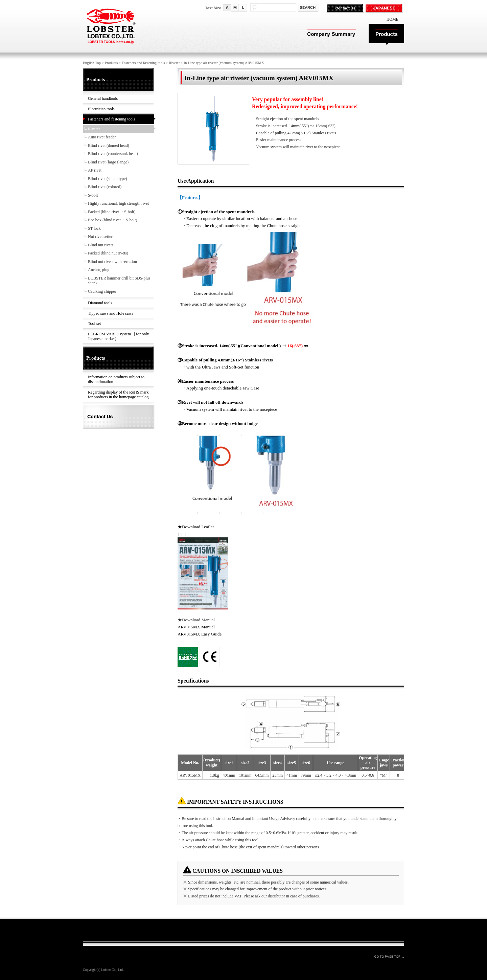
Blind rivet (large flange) (108, 162)
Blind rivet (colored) (105, 187)
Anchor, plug (99, 270)
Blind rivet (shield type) (108, 179)
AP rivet (95, 170)
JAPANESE (385, 8)
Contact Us (346, 8)
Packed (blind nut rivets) (108, 253)
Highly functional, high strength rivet (118, 203)
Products (386, 35)
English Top (92, 63)
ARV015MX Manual (196, 627)
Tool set (94, 324)
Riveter (174, 63)
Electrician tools (101, 109)
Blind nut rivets (101, 245)
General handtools (103, 98)
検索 (309, 8)
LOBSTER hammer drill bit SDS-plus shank (119, 281)
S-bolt (93, 195)
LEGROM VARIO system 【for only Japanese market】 (119, 337)
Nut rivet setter (100, 237)
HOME (392, 19)
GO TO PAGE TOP (389, 956)
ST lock (94, 228)
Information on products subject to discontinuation (116, 380)
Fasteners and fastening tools (143, 63)
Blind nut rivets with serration (112, 262)
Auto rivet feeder (102, 137)
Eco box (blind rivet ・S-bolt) (113, 220)
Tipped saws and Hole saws (111, 313)
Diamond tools (100, 303)
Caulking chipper (102, 291)
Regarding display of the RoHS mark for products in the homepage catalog (118, 395)
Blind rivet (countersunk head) (113, 154)
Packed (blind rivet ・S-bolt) (112, 212)
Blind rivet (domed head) (109, 146)
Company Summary (331, 35)
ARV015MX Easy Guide (200, 634)
